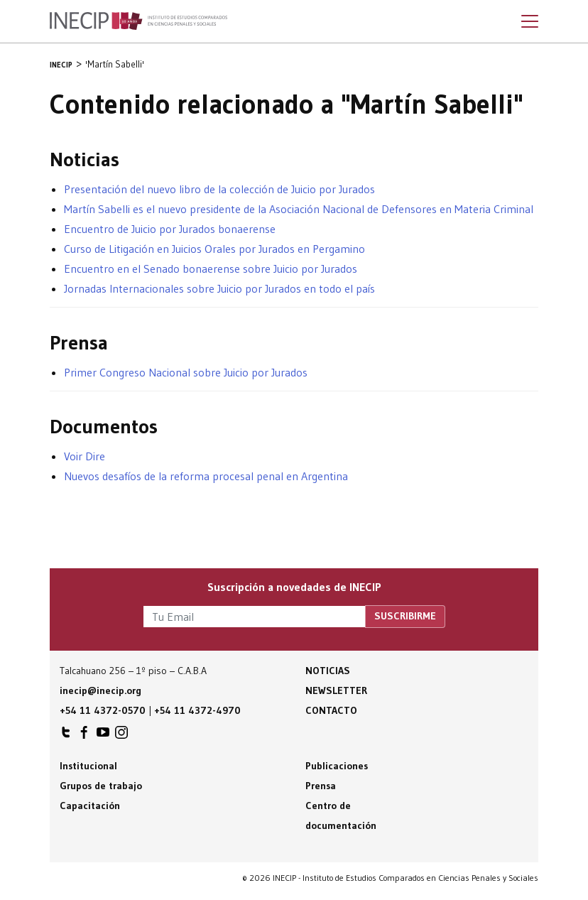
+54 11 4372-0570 (103, 710)
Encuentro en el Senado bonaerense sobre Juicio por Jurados (211, 269)
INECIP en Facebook (85, 736)
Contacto (331, 710)
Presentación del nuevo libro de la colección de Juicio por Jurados (219, 189)
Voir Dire (85, 456)
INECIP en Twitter (66, 736)
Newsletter (336, 690)
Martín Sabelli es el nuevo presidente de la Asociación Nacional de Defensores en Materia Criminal (299, 209)
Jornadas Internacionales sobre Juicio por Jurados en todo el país (219, 288)
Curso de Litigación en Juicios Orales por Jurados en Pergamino (214, 249)
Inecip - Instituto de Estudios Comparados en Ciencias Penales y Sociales (138, 21)
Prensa (321, 786)
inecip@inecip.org (100, 690)
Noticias (328, 671)
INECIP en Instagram (121, 736)
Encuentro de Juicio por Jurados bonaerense (170, 229)
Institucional (88, 766)
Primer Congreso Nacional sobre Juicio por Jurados (186, 372)
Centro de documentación (341, 815)
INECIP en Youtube (103, 736)
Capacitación (90, 806)
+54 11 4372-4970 (197, 710)
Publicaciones (337, 766)
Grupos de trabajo (101, 786)
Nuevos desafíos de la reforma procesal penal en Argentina (206, 476)
